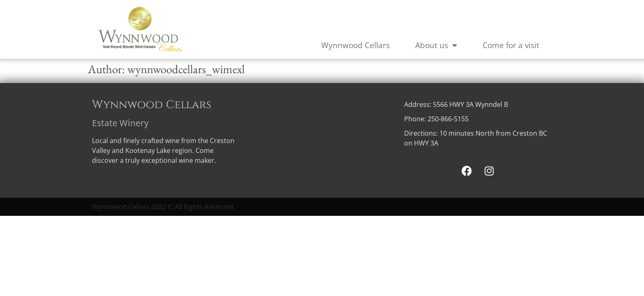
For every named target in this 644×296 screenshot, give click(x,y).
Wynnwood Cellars (355, 45)
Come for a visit (511, 45)
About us (436, 45)
